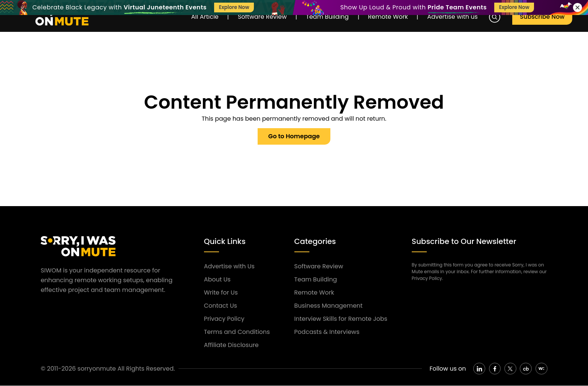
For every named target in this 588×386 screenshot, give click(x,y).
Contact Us (220, 306)
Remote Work (388, 17)
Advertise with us (454, 17)
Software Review (259, 17)
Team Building (326, 17)
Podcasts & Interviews (327, 332)
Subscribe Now (543, 17)
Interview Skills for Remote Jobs (341, 319)
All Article (200, 17)
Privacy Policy (224, 319)
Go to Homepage (294, 136)
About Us (217, 279)
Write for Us (221, 292)
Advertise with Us (229, 266)
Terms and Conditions (237, 332)
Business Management (328, 306)
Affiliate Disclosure (231, 345)
